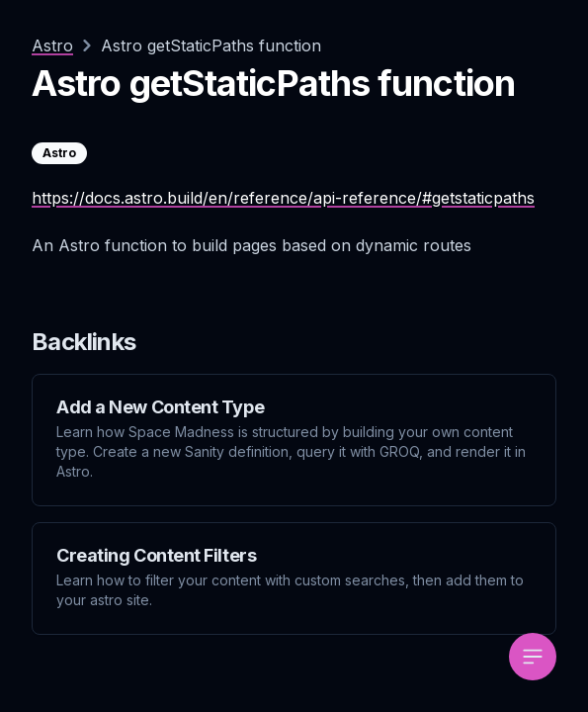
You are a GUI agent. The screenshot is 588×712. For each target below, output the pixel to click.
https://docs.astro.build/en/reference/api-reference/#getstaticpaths (283, 198)
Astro (52, 45)
